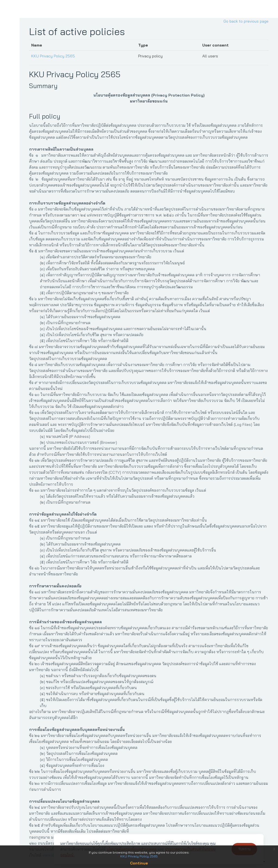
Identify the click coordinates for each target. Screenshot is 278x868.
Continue (139, 863)
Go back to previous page (246, 21)
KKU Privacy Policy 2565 (55, 56)
